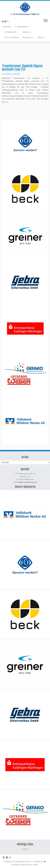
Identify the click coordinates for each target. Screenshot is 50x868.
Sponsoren (28, 37)
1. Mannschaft (22, 27)
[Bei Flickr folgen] (6, 21)
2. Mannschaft (11, 32)
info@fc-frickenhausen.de (27, 482)
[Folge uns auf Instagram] (8, 21)
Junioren (26, 32)
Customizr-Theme (31, 865)
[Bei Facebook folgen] (3, 21)
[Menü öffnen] (46, 21)
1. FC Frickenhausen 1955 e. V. (21, 862)
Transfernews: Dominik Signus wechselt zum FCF (22, 68)
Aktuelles (7, 27)
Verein (41, 37)
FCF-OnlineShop (12, 37)
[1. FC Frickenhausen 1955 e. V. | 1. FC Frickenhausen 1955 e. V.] (25, 9)
